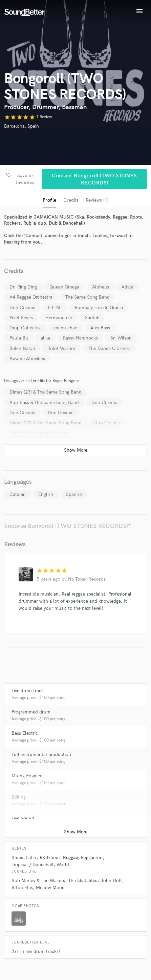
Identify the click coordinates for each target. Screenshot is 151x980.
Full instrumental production (41, 755)
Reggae (70, 858)
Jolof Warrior (61, 348)
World (63, 865)
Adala (127, 287)
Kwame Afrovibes (27, 359)
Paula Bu (19, 338)
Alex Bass (100, 328)
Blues (17, 858)
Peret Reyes (21, 318)
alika (45, 338)
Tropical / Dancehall (33, 865)
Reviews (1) (97, 200)
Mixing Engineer (28, 776)
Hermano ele (59, 318)
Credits (71, 200)
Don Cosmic (22, 308)
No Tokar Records (87, 579)
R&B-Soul (50, 858)
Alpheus (101, 287)
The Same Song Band (87, 297)
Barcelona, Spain (21, 126)
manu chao (66, 328)
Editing (19, 797)
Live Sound (23, 818)
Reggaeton (92, 858)
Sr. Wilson (121, 338)
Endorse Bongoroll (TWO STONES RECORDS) (66, 526)
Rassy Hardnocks (80, 338)
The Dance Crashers (109, 348)
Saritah (92, 318)
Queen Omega (64, 287)
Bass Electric (25, 733)
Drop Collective (26, 328)
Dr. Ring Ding (23, 287)
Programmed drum (31, 712)
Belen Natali (22, 348)
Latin (31, 858)
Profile (49, 200)
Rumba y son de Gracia (99, 308)
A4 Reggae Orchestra (31, 297)
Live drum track (28, 691)
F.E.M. (55, 308)
